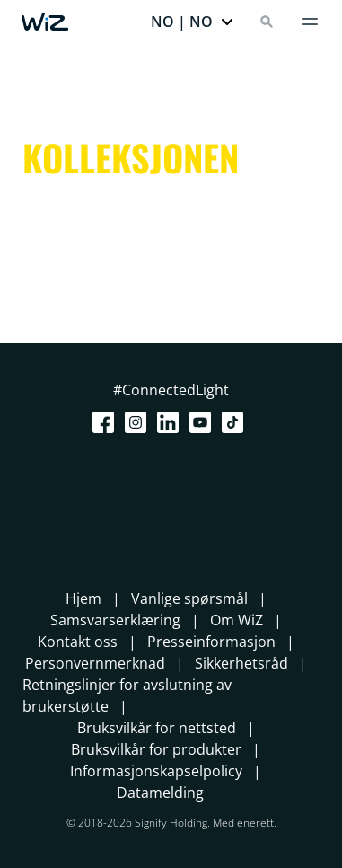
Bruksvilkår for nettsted (157, 728)
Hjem (83, 598)
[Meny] (310, 22)
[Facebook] (107, 422)
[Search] (267, 22)
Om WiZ (237, 620)
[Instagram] (139, 422)
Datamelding (160, 793)
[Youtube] (204, 422)
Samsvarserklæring (115, 620)
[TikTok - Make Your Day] (236, 422)
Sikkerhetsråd (241, 663)
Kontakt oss (78, 642)
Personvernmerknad (95, 663)
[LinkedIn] (171, 422)
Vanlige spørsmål (189, 598)
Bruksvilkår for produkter (156, 749)
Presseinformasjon (211, 642)
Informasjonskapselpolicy (156, 771)
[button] (193, 22)
